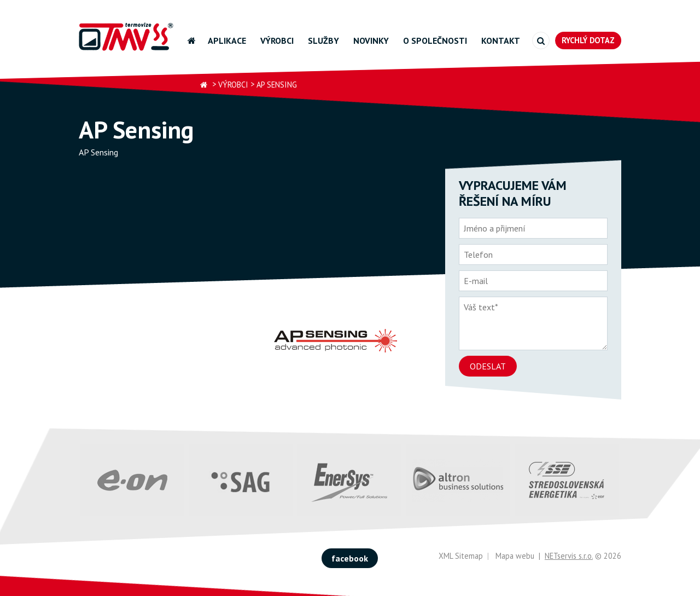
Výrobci (277, 40)
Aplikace (227, 40)
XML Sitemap (461, 556)
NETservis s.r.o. (569, 556)
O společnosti (435, 40)
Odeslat (488, 366)
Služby (323, 40)
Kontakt (501, 40)
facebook (350, 558)
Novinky (371, 40)
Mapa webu (515, 556)
